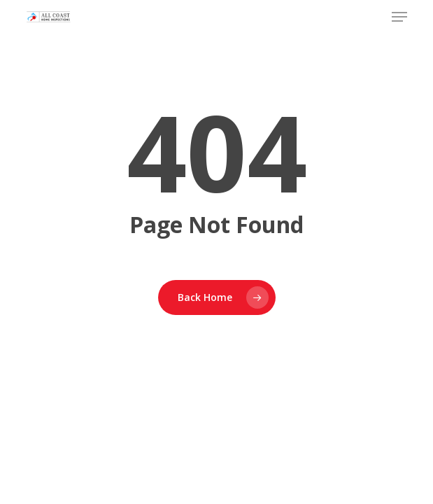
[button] (399, 17)
